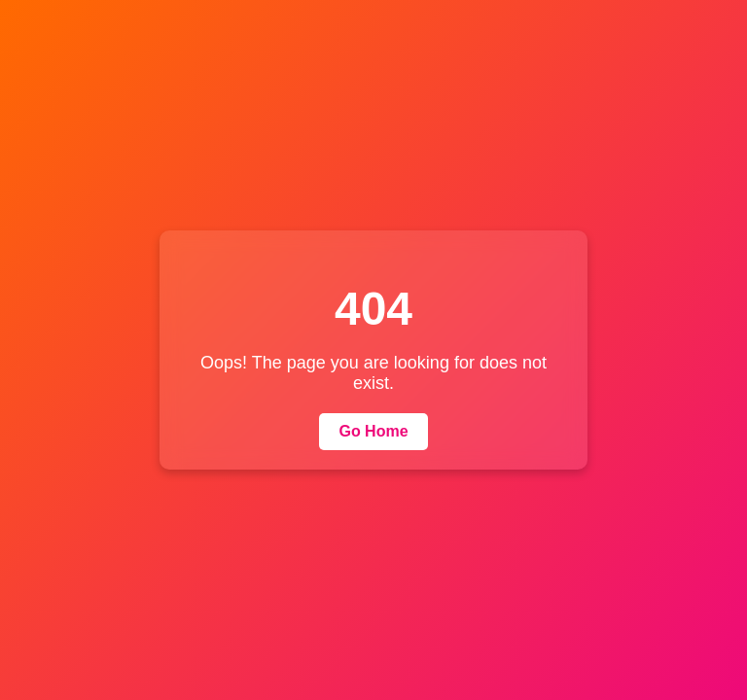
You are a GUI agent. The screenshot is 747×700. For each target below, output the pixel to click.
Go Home (373, 431)
